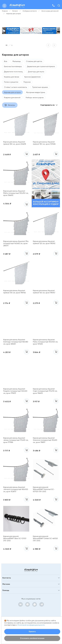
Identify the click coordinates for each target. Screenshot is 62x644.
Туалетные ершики (40, 87)
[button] (48, 45)
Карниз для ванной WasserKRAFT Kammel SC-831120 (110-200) (44, 489)
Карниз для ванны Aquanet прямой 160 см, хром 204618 (15, 143)
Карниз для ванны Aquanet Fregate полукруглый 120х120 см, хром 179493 (15, 391)
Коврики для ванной (12, 98)
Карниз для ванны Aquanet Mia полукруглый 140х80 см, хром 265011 (16, 243)
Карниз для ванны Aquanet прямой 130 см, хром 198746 (14, 292)
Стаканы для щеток (34, 61)
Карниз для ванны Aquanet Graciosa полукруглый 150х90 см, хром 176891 (45, 440)
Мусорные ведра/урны (36, 92)
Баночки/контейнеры (13, 66)
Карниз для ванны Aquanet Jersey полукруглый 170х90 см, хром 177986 (16, 440)
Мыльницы (17, 61)
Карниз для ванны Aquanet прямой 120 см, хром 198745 (44, 242)
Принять (32, 632)
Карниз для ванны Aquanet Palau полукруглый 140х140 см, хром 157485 (45, 342)
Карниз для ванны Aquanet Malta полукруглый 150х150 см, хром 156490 (16, 193)
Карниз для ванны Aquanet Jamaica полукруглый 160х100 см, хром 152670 (16, 489)
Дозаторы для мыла (36, 72)
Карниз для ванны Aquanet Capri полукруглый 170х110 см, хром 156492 (45, 391)
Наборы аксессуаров (35, 98)
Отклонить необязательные (32, 638)
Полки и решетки (11, 82)
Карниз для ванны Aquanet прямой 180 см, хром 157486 (44, 143)
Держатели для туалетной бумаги (41, 66)
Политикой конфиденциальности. (31, 625)
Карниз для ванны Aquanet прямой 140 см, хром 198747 (44, 292)
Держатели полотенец (13, 72)
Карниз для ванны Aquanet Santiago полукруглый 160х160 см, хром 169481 (16, 342)
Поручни (27, 82)
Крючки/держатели (32, 77)
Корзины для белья (12, 77)
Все (6, 61)
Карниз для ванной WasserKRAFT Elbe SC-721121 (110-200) (15, 538)
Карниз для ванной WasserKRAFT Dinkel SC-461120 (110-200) (45, 538)
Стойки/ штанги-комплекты (15, 87)
